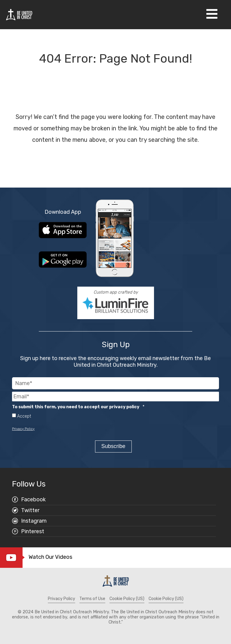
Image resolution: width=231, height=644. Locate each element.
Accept (24, 416)
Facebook (33, 499)
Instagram (34, 520)
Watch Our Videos (50, 557)
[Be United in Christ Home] (19, 14)
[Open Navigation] (212, 15)
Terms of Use (92, 598)
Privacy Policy (23, 429)
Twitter (30, 510)
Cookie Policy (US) (127, 598)
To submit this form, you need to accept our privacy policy (78, 407)
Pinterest (33, 531)
